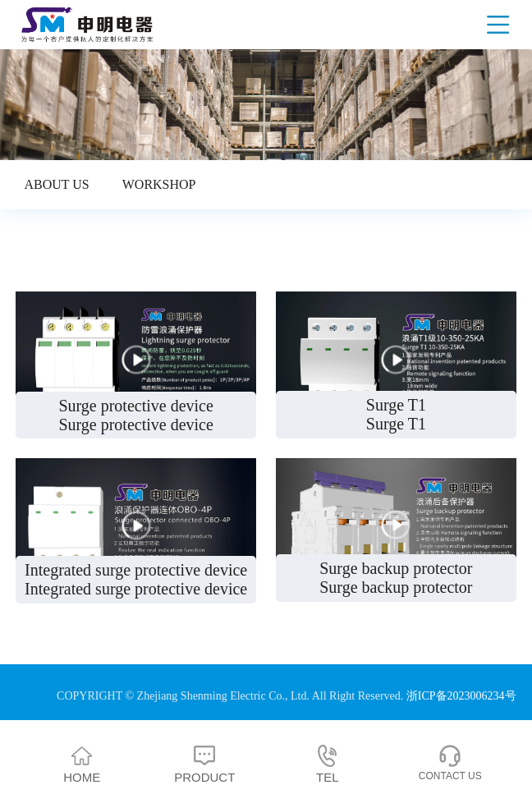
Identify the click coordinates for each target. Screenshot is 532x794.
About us (56, 184)
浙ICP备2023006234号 (461, 696)
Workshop (159, 184)
